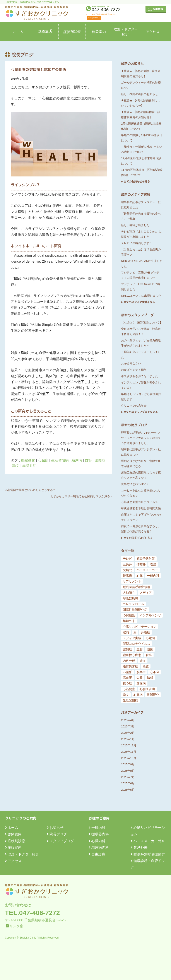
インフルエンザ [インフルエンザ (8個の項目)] (150, 615)
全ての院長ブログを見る (138, 538)
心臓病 (43, 460)
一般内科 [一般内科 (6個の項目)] (153, 576)
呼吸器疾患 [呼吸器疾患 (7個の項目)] (130, 598)
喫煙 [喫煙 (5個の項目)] (153, 564)
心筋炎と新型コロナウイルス (139, 502)
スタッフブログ (60, 841)
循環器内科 (99, 834)
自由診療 (97, 854)
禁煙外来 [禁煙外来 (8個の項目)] (129, 621)
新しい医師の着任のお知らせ (139, 94)
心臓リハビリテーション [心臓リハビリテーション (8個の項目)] (140, 627)
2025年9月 (128, 764)
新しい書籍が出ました (135, 225)
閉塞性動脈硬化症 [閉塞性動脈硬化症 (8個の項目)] (135, 610)
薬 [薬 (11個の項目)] (135, 632)
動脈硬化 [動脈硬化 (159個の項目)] (153, 695)
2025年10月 (129, 758)
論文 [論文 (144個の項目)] (126, 695)
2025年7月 (128, 777)
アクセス (153, 32)
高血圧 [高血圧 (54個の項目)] (127, 678)
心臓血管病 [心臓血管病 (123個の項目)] (147, 689)
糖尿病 (77, 460)
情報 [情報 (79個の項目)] (150, 678)
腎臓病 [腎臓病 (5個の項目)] (127, 576)
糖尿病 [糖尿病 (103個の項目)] (141, 683)
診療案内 (45, 32)
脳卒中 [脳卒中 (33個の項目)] (141, 672)
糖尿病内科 (99, 847)
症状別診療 (72, 32)
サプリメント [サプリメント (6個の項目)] (132, 581)
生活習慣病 (60, 460)
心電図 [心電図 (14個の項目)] (150, 638)
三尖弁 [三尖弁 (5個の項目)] (127, 564)
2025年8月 (128, 771)
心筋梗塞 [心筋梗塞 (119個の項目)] (129, 689)
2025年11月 (129, 752)
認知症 (100, 460)
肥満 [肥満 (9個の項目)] (126, 632)
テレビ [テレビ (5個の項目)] (127, 559)
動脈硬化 (28, 460)
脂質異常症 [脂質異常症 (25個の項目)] (130, 666)
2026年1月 (128, 739)
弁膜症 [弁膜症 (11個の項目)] (145, 632)
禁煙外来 (139, 847)
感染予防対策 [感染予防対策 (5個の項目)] (146, 559)
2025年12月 (129, 745)
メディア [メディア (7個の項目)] (146, 593)
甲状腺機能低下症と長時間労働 (141, 508)
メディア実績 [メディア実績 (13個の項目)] (132, 638)
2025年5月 (128, 790)
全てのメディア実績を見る (139, 302)
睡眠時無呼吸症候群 (148, 854)
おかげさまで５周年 (134, 370)
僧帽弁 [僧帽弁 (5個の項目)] (141, 564)
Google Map (94, 18)
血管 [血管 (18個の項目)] (140, 649)
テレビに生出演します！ (137, 243)
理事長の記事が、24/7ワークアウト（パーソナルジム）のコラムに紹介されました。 (141, 438)
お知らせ (55, 828)
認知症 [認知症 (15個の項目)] (127, 649)
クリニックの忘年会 (134, 406)
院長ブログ (57, 834)
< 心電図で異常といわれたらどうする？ (30, 490)
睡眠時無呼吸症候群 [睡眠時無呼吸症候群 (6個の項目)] (137, 587)
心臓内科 (97, 841)
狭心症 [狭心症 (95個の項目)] (127, 683)
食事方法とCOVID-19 (135, 484)
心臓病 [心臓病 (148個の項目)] (138, 695)
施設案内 (99, 32)
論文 (16, 466)
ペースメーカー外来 (148, 841)
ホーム (18, 32)
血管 (88, 460)
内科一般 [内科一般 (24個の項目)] (129, 661)
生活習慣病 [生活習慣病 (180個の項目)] (130, 700)
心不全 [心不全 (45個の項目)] (155, 672)
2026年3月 (128, 726)
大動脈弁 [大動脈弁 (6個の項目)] (129, 593)
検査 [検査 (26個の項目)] (146, 666)
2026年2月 (128, 733)
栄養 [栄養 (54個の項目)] (140, 678)
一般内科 (97, 828)
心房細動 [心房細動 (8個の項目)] (129, 615)
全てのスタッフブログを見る (141, 412)
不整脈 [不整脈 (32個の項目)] (127, 672)
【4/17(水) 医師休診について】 (142, 322)
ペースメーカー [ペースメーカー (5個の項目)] (147, 570)
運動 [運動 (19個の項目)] (150, 649)
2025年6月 (128, 783)
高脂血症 (29, 466)
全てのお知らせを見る (137, 181)
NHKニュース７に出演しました (141, 296)
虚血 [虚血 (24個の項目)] (143, 661)
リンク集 (16, 926)
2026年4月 (128, 720)
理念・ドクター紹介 (126, 32)
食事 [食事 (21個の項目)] (149, 655)
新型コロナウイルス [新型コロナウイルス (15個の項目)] (137, 644)
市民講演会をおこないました (139, 376)
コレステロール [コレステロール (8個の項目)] (133, 604)
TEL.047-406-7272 (32, 913)
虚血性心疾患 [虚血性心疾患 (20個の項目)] (132, 655)
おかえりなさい (131, 363)
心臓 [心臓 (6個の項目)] (140, 576)
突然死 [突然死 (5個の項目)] (127, 570)
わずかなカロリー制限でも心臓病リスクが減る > (81, 496)
